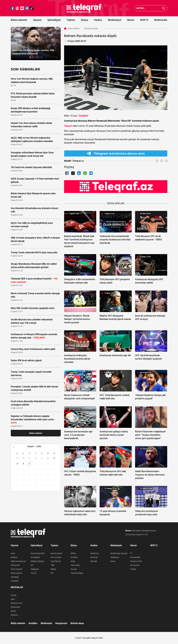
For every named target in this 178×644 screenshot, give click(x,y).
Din (52, 573)
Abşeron (14, 615)
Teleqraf (68, 126)
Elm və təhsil (56, 557)
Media (53, 569)
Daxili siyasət (16, 573)
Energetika (35, 557)
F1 (131, 553)
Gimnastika (135, 557)
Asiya (73, 561)
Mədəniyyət (115, 20)
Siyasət (37, 20)
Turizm (34, 573)
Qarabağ (15, 577)
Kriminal (94, 557)
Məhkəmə (95, 553)
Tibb (53, 565)
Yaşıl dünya (56, 561)
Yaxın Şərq (75, 565)
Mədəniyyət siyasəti (119, 553)
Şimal (13, 611)
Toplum (71, 20)
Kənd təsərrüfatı (38, 553)
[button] (30, 57)
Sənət (113, 561)
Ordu (13, 553)
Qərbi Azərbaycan (18, 561)
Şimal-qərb (15, 607)
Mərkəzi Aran (16, 603)
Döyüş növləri (136, 561)
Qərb (13, 599)
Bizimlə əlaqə (77, 623)
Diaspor (14, 557)
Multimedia (161, 20)
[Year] (41, 446)
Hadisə (98, 20)
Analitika (15, 581)
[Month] (31, 446)
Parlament (15, 565)
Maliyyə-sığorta (37, 561)
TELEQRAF (83, 116)
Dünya (85, 20)
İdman (131, 20)
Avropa (74, 569)
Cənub (14, 595)
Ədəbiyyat (115, 557)
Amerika (74, 557)
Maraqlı (94, 561)
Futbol (133, 569)
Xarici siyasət (17, 569)
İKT (32, 565)
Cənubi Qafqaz (77, 573)
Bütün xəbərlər (19, 20)
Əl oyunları (135, 565)
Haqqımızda (61, 623)
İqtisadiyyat (54, 20)
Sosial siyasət (57, 553)
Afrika (73, 553)
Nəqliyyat (35, 569)
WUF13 (144, 20)
